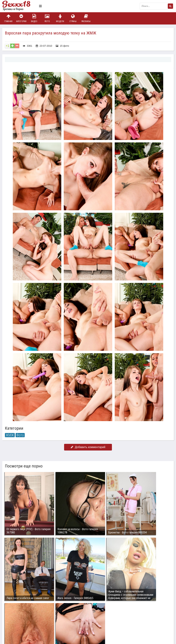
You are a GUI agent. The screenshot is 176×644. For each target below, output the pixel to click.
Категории (21, 18)
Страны (73, 18)
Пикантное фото (20, 6)
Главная (8, 18)
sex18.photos (39, 622)
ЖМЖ (10, 435)
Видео (34, 18)
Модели (60, 18)
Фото (47, 18)
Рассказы (86, 18)
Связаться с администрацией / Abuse (24, 620)
